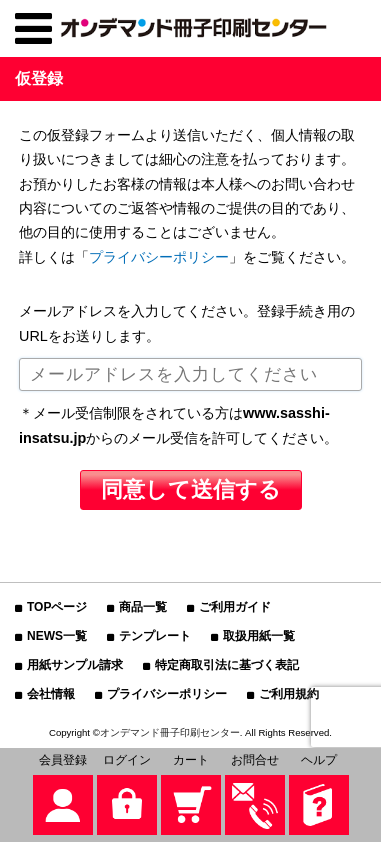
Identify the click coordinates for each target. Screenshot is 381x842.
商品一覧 (143, 607)
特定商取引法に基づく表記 (227, 665)
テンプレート (155, 636)
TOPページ (57, 607)
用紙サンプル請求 (75, 665)
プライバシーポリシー (159, 257)
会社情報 (51, 694)
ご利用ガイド (235, 607)
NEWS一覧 (57, 636)
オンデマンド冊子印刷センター (170, 732)
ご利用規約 (289, 694)
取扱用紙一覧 (259, 636)
